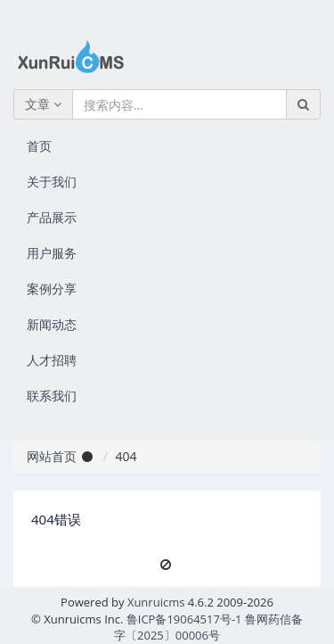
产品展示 (52, 217)
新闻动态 (52, 324)
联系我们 (52, 396)
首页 (39, 146)
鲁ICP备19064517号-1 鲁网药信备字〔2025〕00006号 (208, 627)
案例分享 (52, 289)
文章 (43, 104)
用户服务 (52, 253)
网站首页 (52, 456)
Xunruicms (156, 602)
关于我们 (52, 182)
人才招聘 (52, 360)
